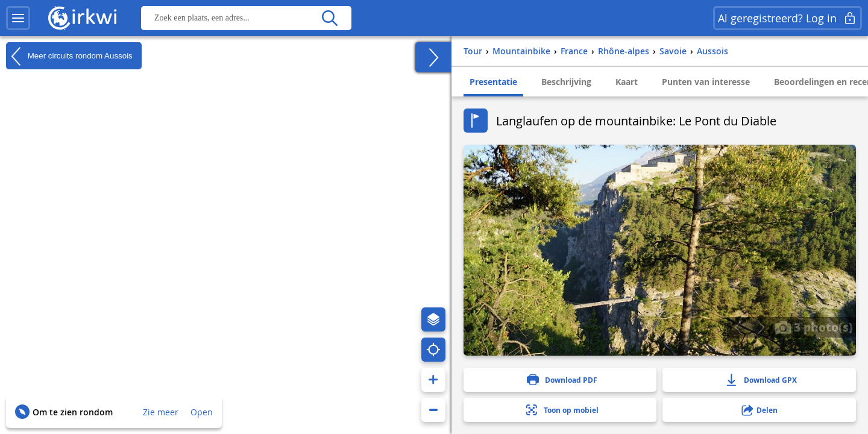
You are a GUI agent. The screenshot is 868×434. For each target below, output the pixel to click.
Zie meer (161, 412)
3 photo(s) (814, 327)
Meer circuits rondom (69, 56)
